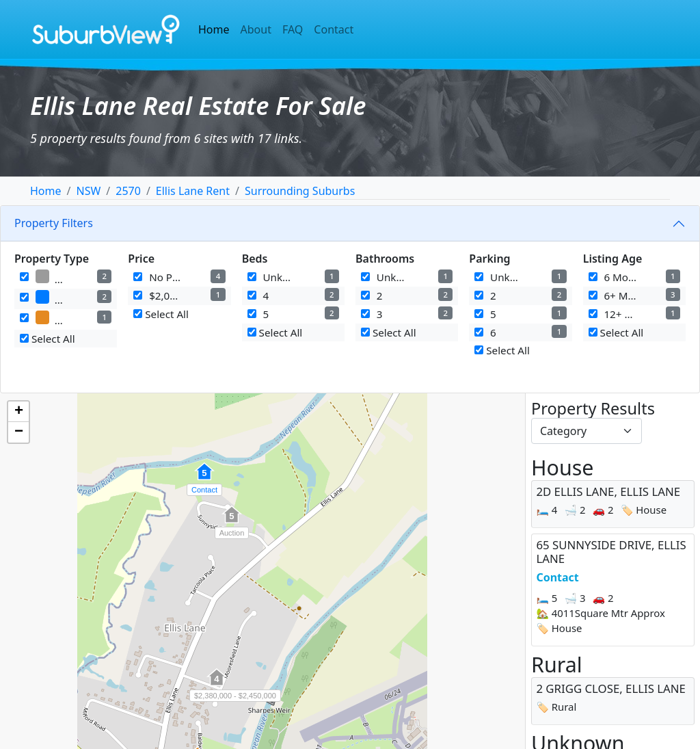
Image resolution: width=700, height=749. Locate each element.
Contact (334, 29)
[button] (204, 479)
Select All (48, 339)
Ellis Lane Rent (193, 191)
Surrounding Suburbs (300, 191)
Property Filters (54, 223)
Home (214, 29)
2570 (128, 191)
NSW (88, 191)
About (256, 29)
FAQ (293, 29)
